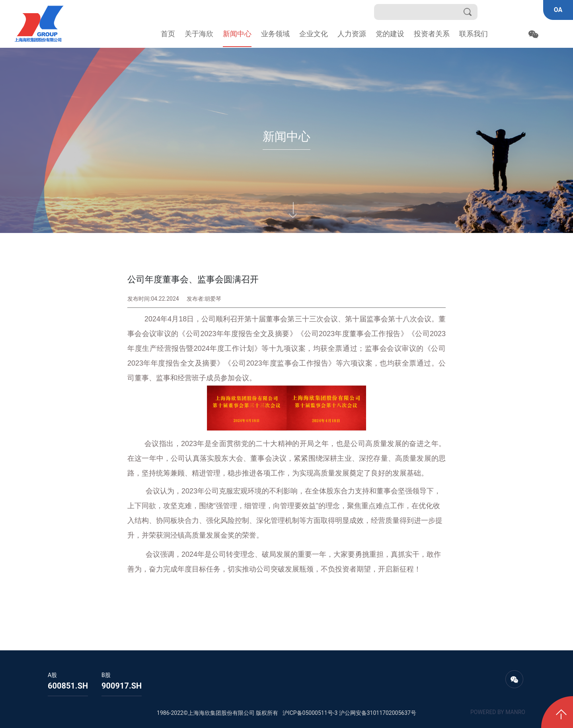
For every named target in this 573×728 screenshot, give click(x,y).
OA (558, 10)
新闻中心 (237, 34)
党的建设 (390, 34)
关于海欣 (199, 34)
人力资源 (352, 34)
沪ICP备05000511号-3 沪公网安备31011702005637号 (349, 713)
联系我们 (474, 34)
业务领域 (275, 34)
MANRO (515, 712)
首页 (168, 34)
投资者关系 (432, 34)
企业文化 (314, 34)
